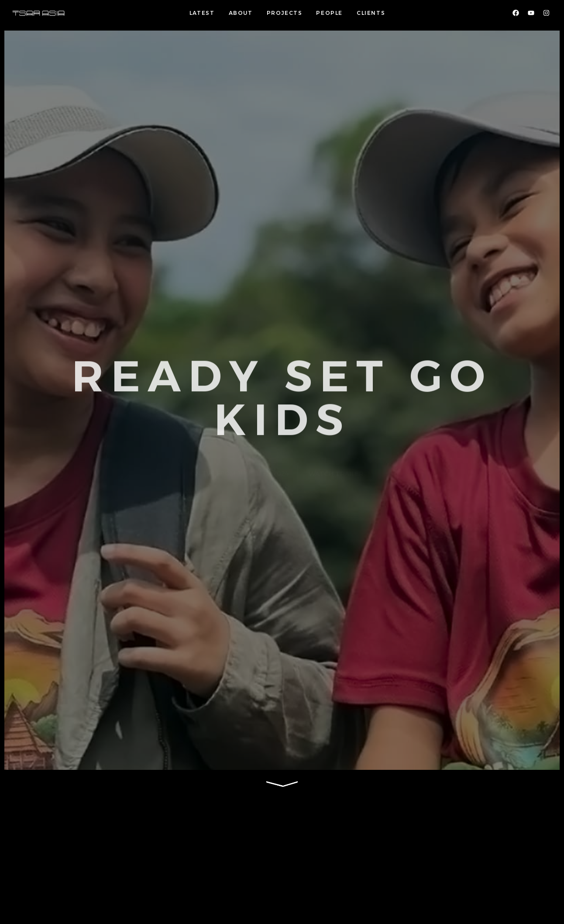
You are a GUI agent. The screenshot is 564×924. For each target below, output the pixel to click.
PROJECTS (285, 13)
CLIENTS (371, 13)
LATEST (202, 13)
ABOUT (241, 13)
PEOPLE (329, 13)
